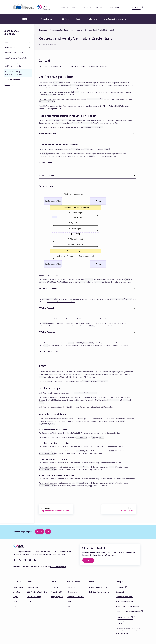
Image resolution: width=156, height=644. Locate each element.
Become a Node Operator (98, 587)
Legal (15, 597)
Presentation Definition (49, 134)
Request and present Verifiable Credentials (13, 65)
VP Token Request (46, 308)
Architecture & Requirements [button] (115, 19)
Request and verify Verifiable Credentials (13, 73)
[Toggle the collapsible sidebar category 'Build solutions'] (29, 48)
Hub (20, 19)
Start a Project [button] (46, 19)
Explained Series (33, 587)
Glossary (30, 601)
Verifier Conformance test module (73, 66)
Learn (76, 7)
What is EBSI (18, 587)
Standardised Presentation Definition (61, 302)
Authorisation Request (48, 288)
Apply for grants (57, 597)
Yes (40, 532)
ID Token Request (46, 162)
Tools (69, 601)
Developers (100, 7)
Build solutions (10, 47)
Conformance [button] (92, 19)
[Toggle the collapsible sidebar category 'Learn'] (29, 42)
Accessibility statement (125, 601)
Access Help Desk (126, 617)
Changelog (8, 85)
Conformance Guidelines (11, 32)
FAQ (121, 623)
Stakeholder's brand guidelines (127, 606)
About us (64, 7)
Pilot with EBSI (57, 592)
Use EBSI (87, 7)
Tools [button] (78, 19)
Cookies (119, 592)
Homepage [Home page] (43, 30)
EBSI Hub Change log (58, 567)
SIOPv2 (58, 109)
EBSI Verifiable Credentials (37, 592)
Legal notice (120, 587)
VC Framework (73, 592)
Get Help (136, 7)
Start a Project (73, 587)
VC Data (112, 106)
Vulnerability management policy (128, 611)
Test (69, 606)
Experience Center (34, 597)
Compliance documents (125, 597)
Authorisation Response (49, 352)
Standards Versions (12, 80)
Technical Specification (76, 597)
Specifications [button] (64, 19)
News (15, 601)
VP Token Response (47, 332)
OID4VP (102, 106)
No (48, 532)
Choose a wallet (57, 587)
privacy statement (122, 633)
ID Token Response (47, 175)
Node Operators (117, 7)
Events (16, 606)
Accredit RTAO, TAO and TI (16, 53)
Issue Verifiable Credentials (16, 58)
